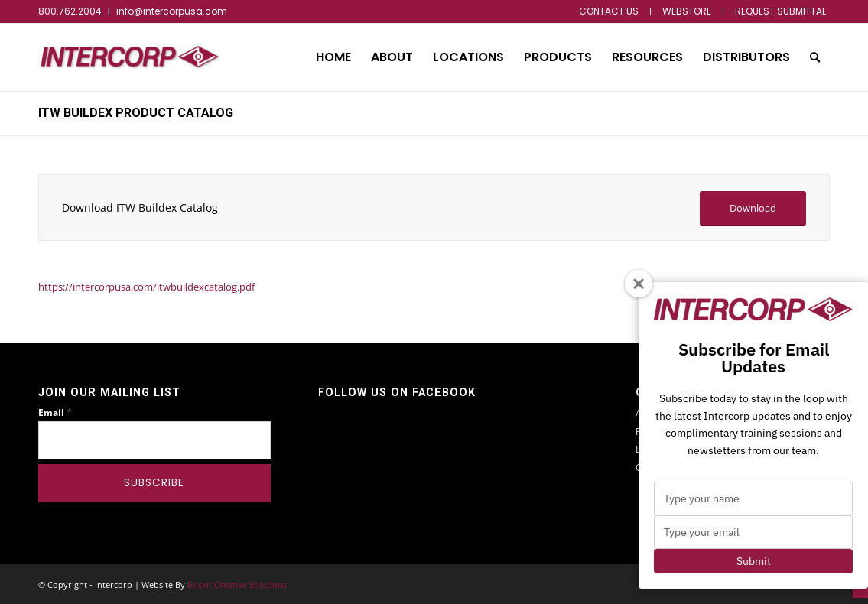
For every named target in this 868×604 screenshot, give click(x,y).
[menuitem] (609, 11)
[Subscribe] (154, 483)
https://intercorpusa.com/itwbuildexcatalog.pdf (146, 287)
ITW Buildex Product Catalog (136, 113)
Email (55, 412)
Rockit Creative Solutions (237, 585)
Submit (754, 561)
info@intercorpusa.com (172, 11)
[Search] (815, 57)
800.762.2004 (70, 11)
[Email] (154, 440)
